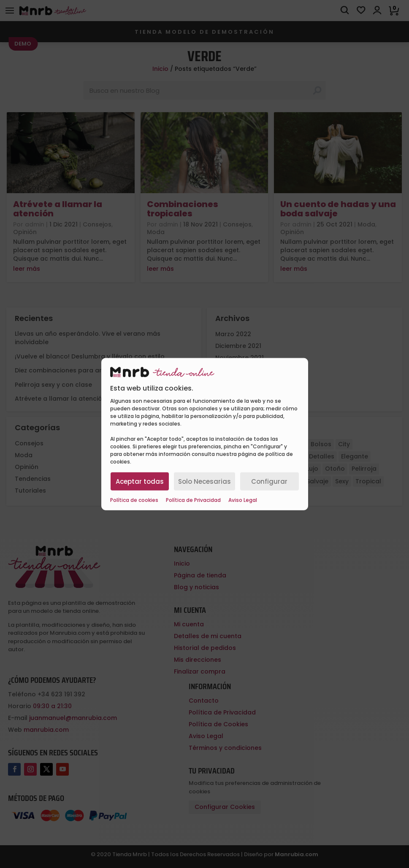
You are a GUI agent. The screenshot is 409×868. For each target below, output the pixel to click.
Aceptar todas (140, 481)
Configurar (269, 481)
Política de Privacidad (193, 500)
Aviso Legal (243, 500)
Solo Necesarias (204, 481)
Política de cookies (134, 500)
